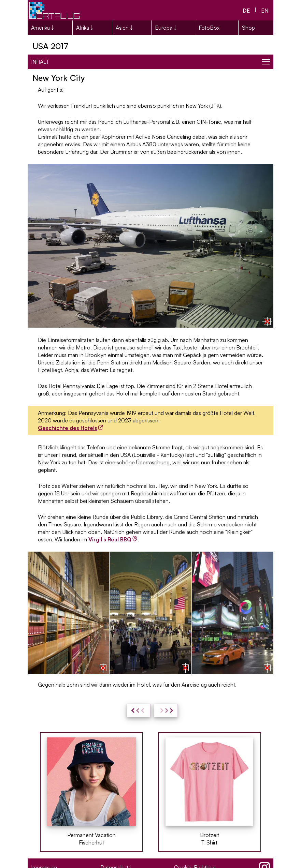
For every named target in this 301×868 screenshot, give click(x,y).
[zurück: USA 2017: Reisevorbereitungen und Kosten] (139, 710)
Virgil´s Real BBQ (110, 539)
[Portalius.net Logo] (55, 10)
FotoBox (209, 28)
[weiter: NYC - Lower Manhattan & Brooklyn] (166, 710)
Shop (248, 28)
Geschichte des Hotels (68, 428)
